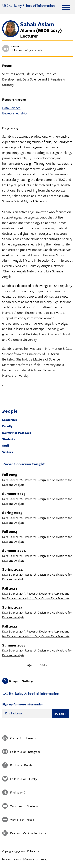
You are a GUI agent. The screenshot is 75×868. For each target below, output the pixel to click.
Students (8, 439)
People (10, 411)
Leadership (10, 420)
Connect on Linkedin (23, 738)
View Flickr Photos (22, 819)
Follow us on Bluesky (24, 779)
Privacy (44, 859)
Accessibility (31, 859)
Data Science (11, 108)
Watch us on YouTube (24, 806)
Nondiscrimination (12, 859)
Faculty (7, 426)
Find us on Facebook (23, 765)
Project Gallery (21, 681)
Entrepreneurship (14, 113)
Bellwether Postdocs (17, 433)
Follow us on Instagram (25, 752)
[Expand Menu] (66, 8)
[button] (11, 36)
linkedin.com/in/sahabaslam (28, 50)
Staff (6, 445)
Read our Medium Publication (29, 833)
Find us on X (18, 792)
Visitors (7, 452)
